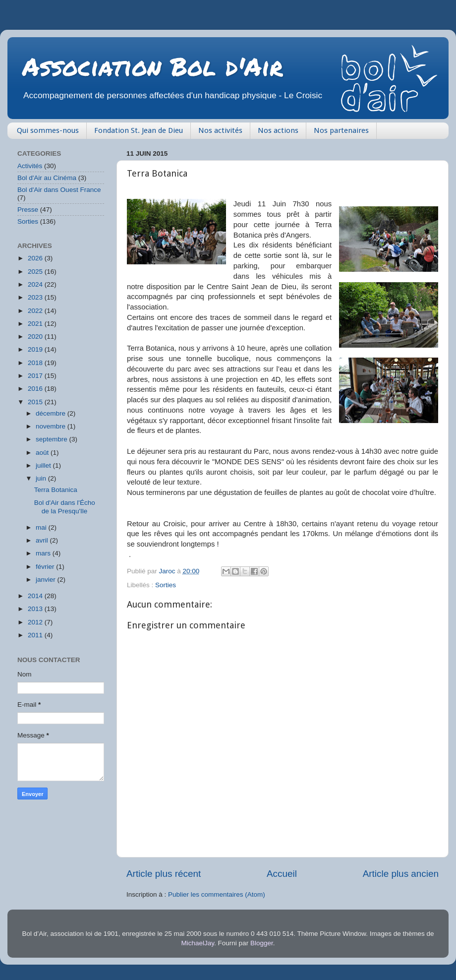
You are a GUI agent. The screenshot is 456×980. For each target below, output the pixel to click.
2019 (36, 349)
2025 (36, 272)
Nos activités (220, 130)
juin (42, 478)
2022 (36, 311)
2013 (36, 609)
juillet (44, 465)
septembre (53, 439)
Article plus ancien (401, 874)
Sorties (166, 585)
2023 (36, 297)
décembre (52, 413)
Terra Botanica (56, 490)
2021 (36, 324)
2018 (36, 363)
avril (43, 540)
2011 (36, 635)
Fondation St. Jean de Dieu (139, 130)
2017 (36, 376)
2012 (36, 622)
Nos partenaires (341, 130)
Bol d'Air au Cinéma (47, 178)
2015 (36, 402)
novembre (52, 426)
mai (42, 527)
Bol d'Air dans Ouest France (59, 190)
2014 (36, 596)
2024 (36, 284)
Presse (28, 210)
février (46, 567)
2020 (36, 337)
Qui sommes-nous (48, 130)
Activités (30, 166)
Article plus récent (164, 874)
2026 (36, 258)
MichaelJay (198, 943)
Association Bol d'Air (153, 66)
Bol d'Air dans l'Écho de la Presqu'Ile (65, 507)
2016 (36, 389)
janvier (47, 580)
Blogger (262, 943)
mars (44, 553)
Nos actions (278, 130)
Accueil (282, 874)
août (43, 453)
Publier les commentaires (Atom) (217, 894)
